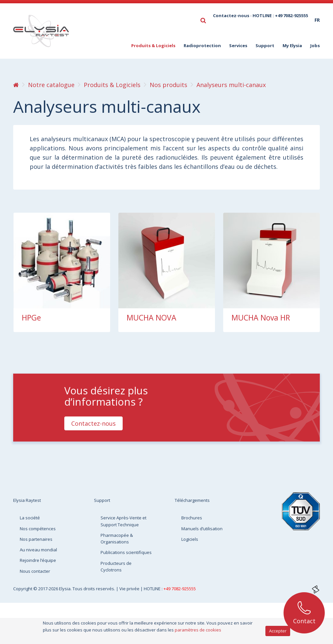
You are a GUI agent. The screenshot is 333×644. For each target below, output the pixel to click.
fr (317, 20)
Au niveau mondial (38, 550)
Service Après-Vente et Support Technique (123, 521)
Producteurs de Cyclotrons (116, 567)
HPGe (31, 318)
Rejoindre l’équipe (38, 560)
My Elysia (292, 46)
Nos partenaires (36, 539)
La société (30, 518)
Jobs (315, 46)
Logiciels (190, 539)
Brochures (192, 518)
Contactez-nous (231, 15)
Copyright (23, 589)
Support (265, 46)
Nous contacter (35, 571)
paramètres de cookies (198, 630)
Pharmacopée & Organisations (117, 538)
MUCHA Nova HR (261, 318)
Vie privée (130, 589)
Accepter (278, 631)
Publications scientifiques (126, 552)
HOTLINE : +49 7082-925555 (280, 15)
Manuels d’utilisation (202, 529)
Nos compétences (38, 529)
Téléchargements (192, 500)
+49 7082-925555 (180, 589)
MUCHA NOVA (151, 318)
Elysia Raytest (27, 500)
